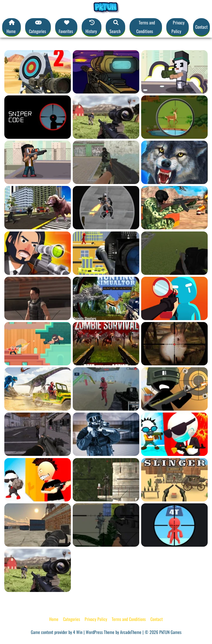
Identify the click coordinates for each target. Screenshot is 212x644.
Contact (201, 27)
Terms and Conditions (146, 27)
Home (54, 619)
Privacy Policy (178, 27)
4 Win (78, 632)
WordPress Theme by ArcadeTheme (114, 632)
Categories (72, 619)
